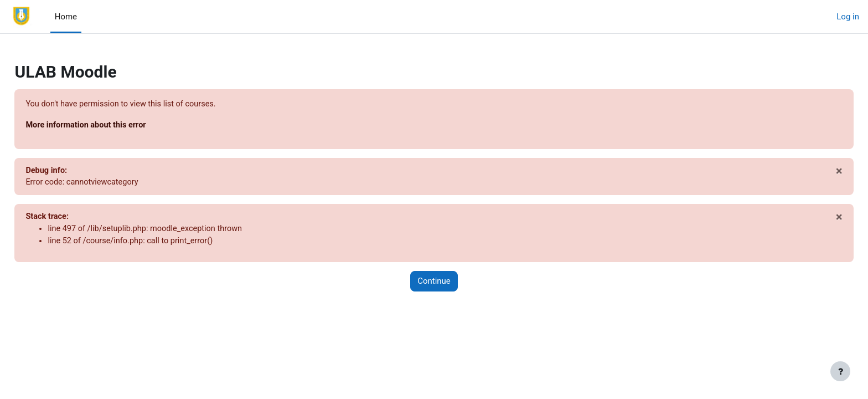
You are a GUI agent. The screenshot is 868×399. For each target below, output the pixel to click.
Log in (848, 17)
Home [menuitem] (66, 17)
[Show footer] (840, 371)
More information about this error (113, 126)
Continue (434, 284)
